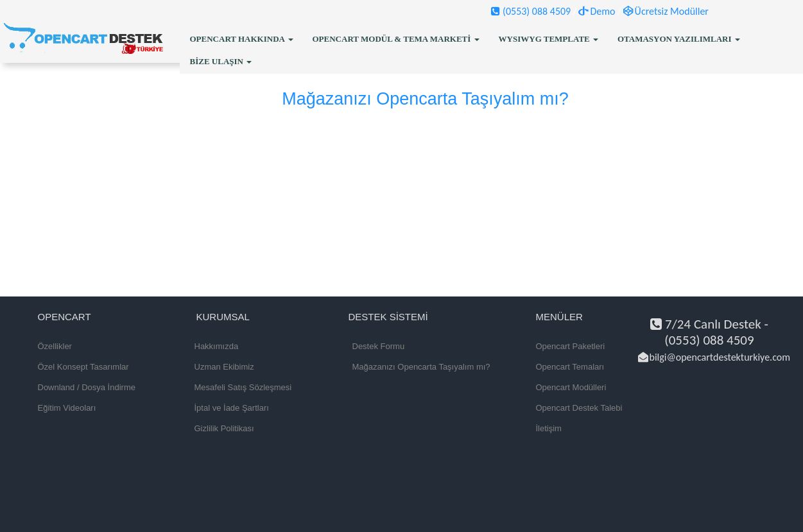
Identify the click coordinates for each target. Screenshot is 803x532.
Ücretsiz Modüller (666, 11)
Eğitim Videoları (67, 408)
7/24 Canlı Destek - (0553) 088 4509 (709, 332)
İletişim (549, 428)
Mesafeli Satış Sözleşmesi (243, 387)
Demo (597, 11)
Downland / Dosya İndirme (87, 387)
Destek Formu (379, 346)
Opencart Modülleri (571, 387)
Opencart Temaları (570, 367)
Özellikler (55, 346)
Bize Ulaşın (221, 61)
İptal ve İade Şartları (232, 408)
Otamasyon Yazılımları (679, 39)
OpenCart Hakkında (242, 39)
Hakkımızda (217, 346)
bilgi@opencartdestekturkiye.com (714, 357)
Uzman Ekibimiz (224, 367)
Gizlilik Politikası (224, 428)
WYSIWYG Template (548, 39)
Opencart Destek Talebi (579, 408)
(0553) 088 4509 (531, 11)
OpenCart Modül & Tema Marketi (396, 39)
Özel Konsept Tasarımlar (83, 367)
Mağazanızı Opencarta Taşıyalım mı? (421, 367)
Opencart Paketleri (571, 346)
